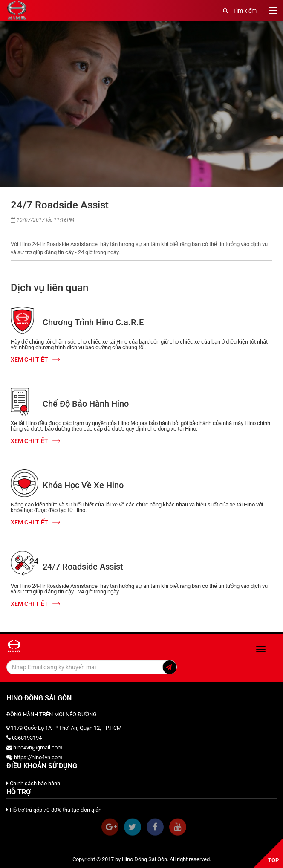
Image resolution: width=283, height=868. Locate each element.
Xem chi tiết (35, 359)
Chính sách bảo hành (33, 783)
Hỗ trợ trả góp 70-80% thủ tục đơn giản (54, 810)
